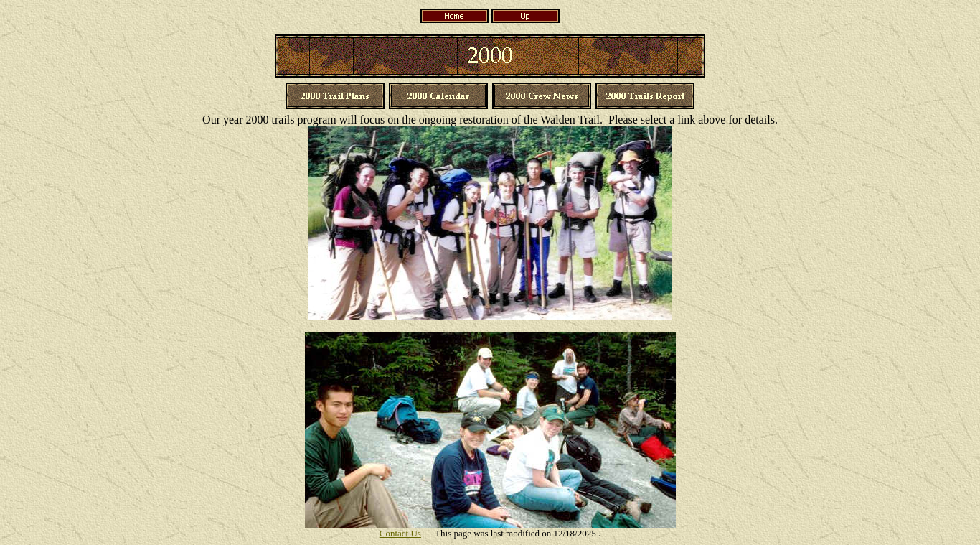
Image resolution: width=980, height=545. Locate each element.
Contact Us (400, 533)
